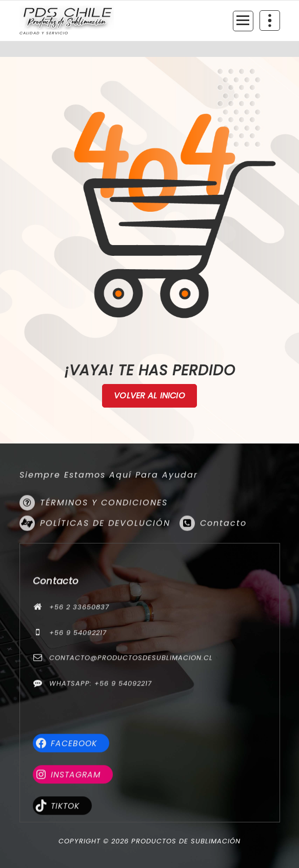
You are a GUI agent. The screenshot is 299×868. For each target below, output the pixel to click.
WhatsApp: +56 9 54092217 (101, 763)
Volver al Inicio (149, 396)
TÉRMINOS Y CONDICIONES (104, 537)
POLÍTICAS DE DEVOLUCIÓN (105, 557)
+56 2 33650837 (79, 687)
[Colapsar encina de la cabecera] (270, 21)
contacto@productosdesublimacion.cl (131, 738)
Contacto (223, 557)
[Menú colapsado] (243, 21)
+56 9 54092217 (78, 712)
